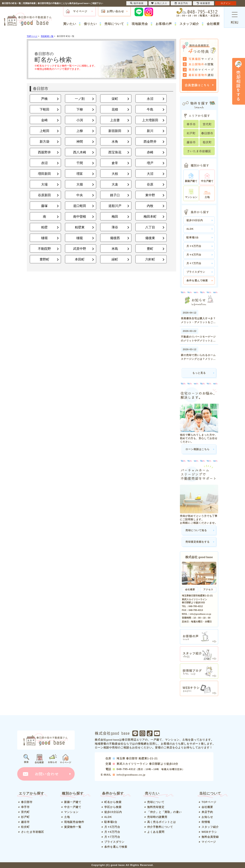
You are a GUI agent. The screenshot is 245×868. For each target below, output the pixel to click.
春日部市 (27, 802)
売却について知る (196, 530)
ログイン (226, 3)
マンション (71, 812)
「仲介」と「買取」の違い (164, 812)
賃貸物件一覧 (73, 827)
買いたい (70, 24)
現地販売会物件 (74, 822)
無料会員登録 (210, 837)
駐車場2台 (193, 237)
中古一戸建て (73, 807)
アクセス (208, 590)
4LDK (190, 229)
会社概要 (213, 24)
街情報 (206, 822)
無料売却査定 (156, 807)
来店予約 (207, 812)
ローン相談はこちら (198, 449)
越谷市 (25, 822)
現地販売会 (140, 24)
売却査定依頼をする (198, 542)
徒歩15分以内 (195, 220)
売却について (114, 24)
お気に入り (159, 3)
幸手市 (25, 807)
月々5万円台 (194, 246)
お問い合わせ (115, 11)
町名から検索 (113, 802)
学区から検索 (113, 807)
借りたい (90, 24)
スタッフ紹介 (189, 24)
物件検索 (137, 3)
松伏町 (25, 827)
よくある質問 (156, 832)
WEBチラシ (209, 832)
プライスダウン (196, 272)
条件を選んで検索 (197, 281)
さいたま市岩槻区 (33, 832)
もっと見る (199, 373)
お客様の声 (164, 24)
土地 (67, 817)
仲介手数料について (160, 827)
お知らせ (207, 817)
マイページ (80, 11)
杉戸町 (25, 817)
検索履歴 (203, 3)
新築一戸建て (73, 802)
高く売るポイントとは (162, 822)
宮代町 (25, 812)
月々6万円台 (194, 255)
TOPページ (209, 802)
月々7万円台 (194, 263)
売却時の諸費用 (157, 817)
